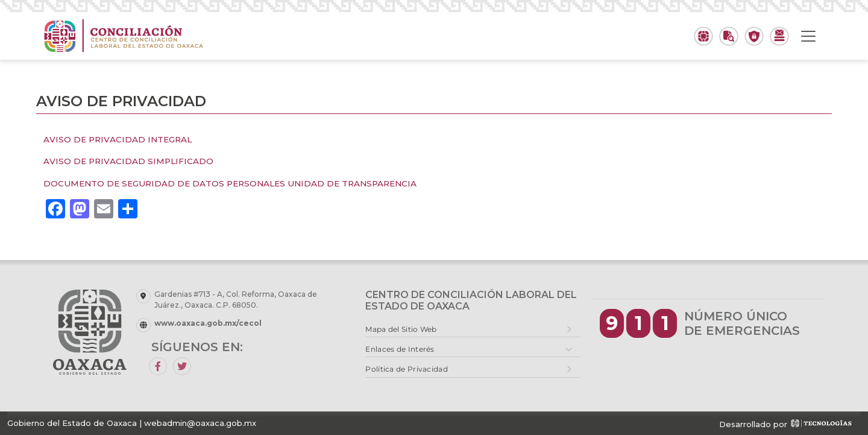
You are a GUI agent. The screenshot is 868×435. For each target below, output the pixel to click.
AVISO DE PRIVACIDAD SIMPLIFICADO (128, 161)
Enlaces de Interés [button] (400, 349)
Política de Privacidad (407, 369)
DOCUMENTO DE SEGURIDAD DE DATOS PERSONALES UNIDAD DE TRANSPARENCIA (230, 183)
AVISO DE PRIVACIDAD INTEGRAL (118, 139)
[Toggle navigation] (808, 36)
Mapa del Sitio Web (401, 329)
